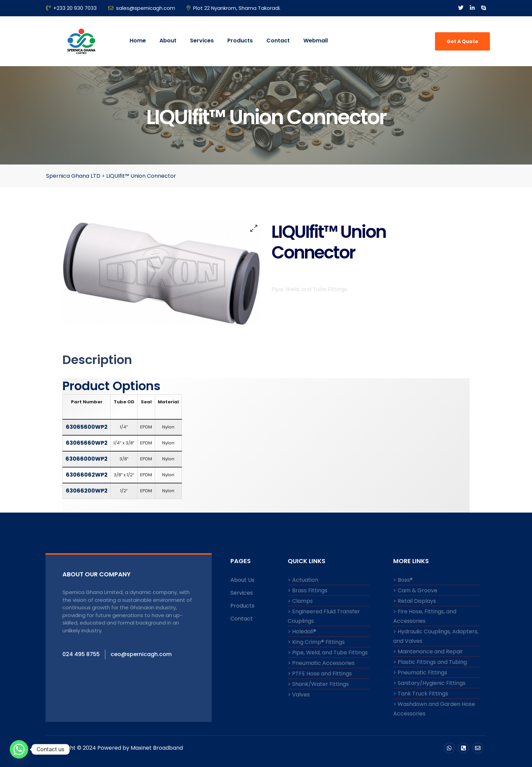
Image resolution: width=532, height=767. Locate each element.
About (168, 41)
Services (202, 41)
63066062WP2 (87, 475)
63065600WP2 (87, 427)
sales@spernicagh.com (142, 8)
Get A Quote (462, 41)
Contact (278, 41)
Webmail (316, 41)
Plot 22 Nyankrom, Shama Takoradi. (234, 8)
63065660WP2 (87, 443)
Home (138, 41)
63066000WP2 (87, 459)
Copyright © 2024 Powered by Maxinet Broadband (116, 748)
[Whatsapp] (19, 749)
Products (240, 41)
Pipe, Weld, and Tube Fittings (309, 295)
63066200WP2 (87, 491)
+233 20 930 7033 (71, 8)
